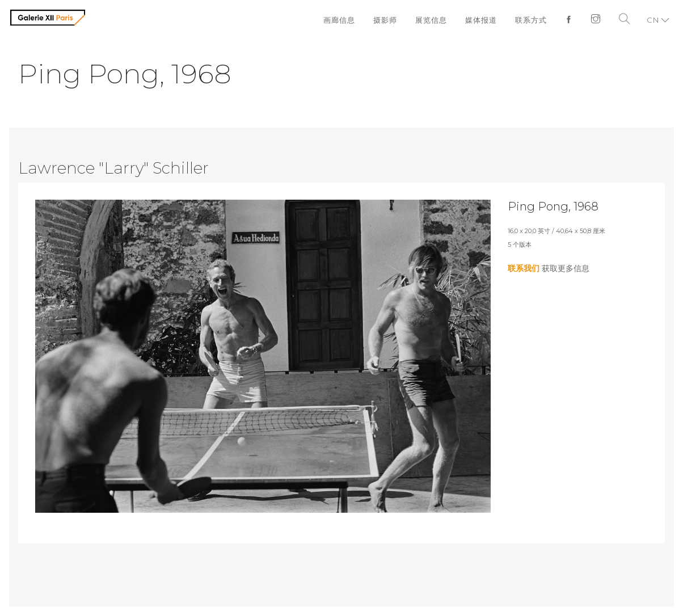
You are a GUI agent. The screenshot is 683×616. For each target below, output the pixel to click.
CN (653, 20)
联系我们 (524, 268)
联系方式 (531, 20)
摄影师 (385, 20)
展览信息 (431, 20)
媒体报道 (481, 20)
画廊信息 (339, 20)
